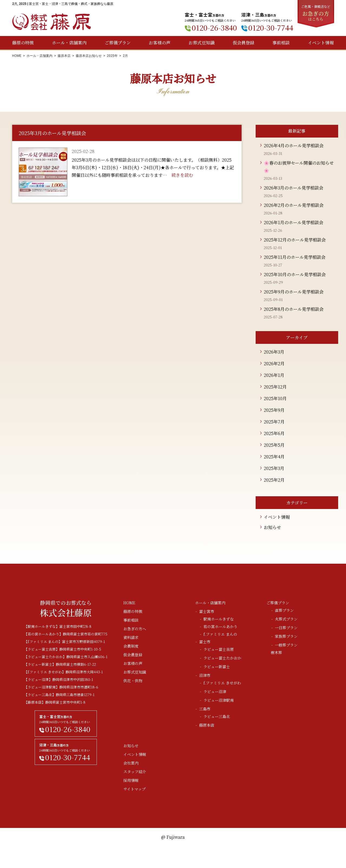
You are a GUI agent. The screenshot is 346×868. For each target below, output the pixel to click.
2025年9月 (274, 410)
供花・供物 (133, 681)
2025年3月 (274, 468)
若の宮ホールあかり (220, 626)
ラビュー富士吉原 (219, 649)
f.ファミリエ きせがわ (222, 683)
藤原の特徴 (23, 43)
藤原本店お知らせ (89, 56)
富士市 (205, 642)
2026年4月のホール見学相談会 (294, 146)
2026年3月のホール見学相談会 (294, 188)
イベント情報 (321, 43)
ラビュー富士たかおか (222, 658)
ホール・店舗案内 (69, 43)
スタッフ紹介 (135, 772)
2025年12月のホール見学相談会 (295, 240)
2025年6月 (274, 433)
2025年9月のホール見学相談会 (294, 292)
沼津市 (205, 675)
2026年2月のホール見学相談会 (294, 205)
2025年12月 (275, 387)
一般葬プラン (286, 645)
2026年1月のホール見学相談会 (294, 222)
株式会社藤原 (52, 22)
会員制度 (131, 646)
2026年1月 (274, 375)
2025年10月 (275, 398)
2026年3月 (274, 352)
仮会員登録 (243, 43)
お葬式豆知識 (202, 43)
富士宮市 (207, 611)
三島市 (205, 709)
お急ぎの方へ (135, 629)
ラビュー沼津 (215, 691)
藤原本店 (64, 56)
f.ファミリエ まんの (220, 634)
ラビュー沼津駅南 (219, 700)
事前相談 (281, 43)
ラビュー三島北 (217, 716)
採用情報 (131, 780)
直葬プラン (284, 610)
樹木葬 (276, 652)
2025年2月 (274, 480)
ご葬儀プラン (118, 43)
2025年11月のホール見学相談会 (295, 257)
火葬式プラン (286, 619)
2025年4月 (274, 457)
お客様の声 (160, 43)
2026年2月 (274, 363)
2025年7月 (274, 422)
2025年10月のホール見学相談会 (295, 274)
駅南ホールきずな (219, 619)
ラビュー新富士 (217, 667)
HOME (17, 56)
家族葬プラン (286, 636)
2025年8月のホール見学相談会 (294, 309)
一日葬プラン (286, 628)
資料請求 (131, 637)
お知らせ (272, 527)
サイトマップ (134, 789)
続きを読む (182, 175)
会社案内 (131, 763)
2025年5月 (274, 445)
